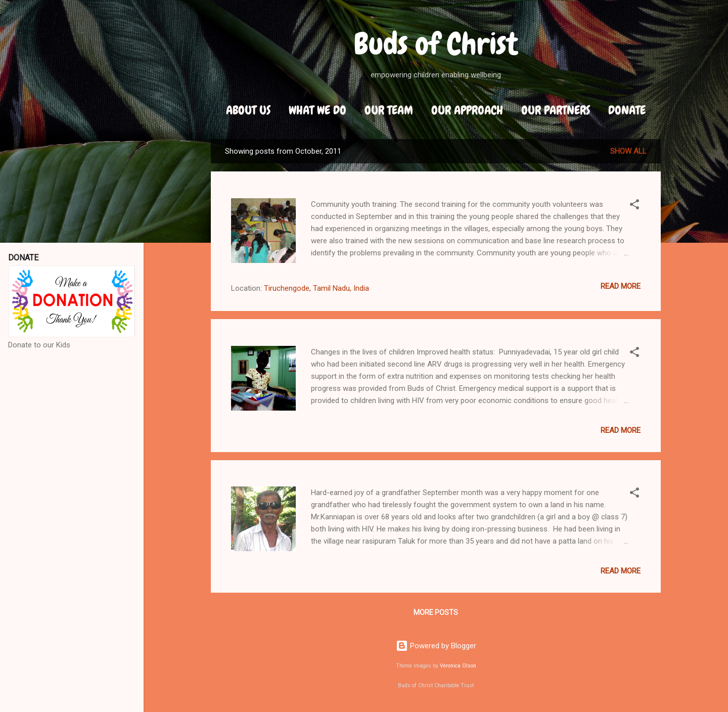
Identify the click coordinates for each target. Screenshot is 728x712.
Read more (621, 286)
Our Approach (467, 110)
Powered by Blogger (436, 646)
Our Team (389, 110)
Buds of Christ (436, 44)
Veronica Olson (458, 666)
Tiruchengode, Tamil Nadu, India (316, 288)
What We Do (317, 110)
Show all (628, 151)
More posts (436, 612)
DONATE (627, 110)
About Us (248, 110)
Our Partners (556, 110)
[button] (634, 206)
